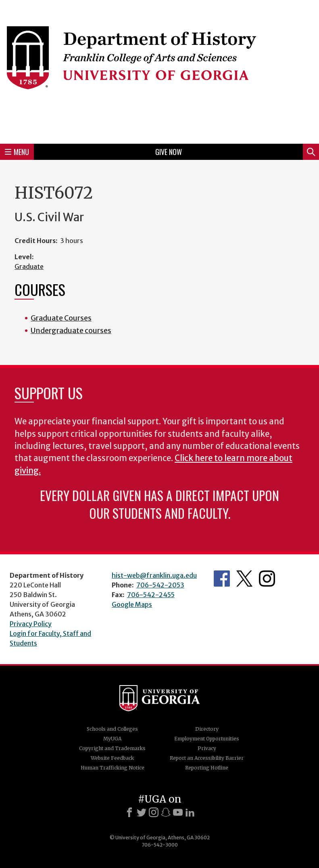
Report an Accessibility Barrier (207, 758)
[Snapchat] (166, 812)
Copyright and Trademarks (112, 748)
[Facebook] (129, 812)
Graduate (29, 266)
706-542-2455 (151, 595)
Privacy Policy (31, 624)
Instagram (267, 579)
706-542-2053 (160, 585)
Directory (207, 729)
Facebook (222, 579)
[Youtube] (178, 812)
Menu (17, 152)
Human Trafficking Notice (113, 768)
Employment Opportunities (207, 739)
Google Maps (132, 604)
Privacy (207, 748)
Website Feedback (112, 758)
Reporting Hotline (207, 768)
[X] (142, 812)
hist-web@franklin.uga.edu (154, 575)
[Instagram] (154, 812)
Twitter (244, 579)
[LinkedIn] (190, 812)
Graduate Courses (61, 318)
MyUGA (112, 739)
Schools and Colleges (112, 729)
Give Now (169, 152)
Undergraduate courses (71, 330)
